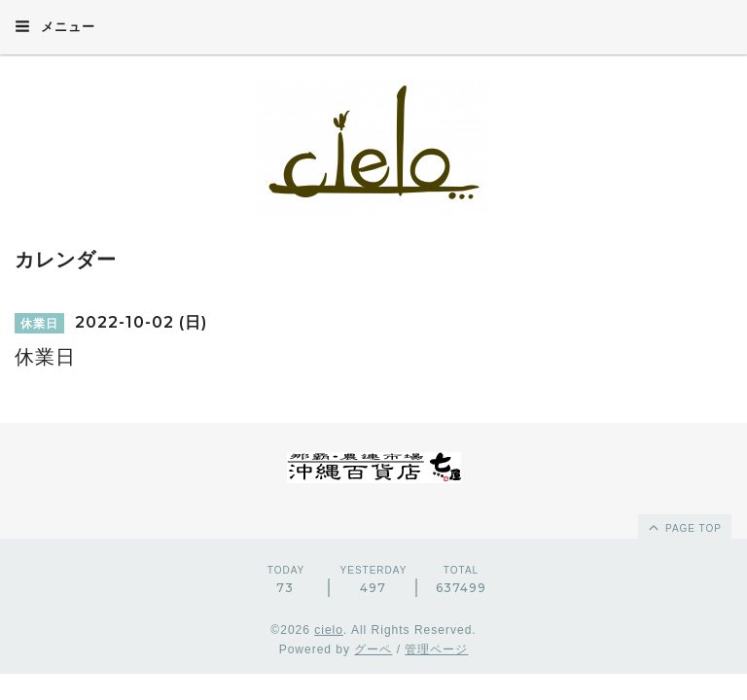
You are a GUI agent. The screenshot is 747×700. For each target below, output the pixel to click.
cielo (329, 630)
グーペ (373, 649)
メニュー (55, 26)
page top (684, 527)
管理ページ (436, 649)
